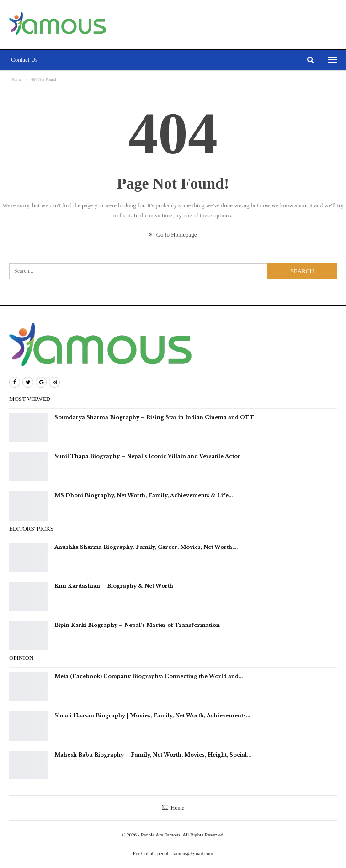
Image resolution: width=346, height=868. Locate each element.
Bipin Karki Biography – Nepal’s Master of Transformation (137, 625)
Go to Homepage (173, 234)
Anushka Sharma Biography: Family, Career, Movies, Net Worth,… (146, 547)
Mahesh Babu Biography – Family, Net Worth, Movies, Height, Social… (153, 755)
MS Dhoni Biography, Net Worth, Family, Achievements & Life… (144, 495)
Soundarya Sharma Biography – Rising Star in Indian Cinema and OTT (154, 417)
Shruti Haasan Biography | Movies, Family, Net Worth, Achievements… (152, 715)
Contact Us (24, 60)
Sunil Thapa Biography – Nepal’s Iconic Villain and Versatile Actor (147, 456)
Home (173, 808)
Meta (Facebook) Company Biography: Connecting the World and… (149, 676)
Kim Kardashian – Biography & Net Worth (114, 586)
